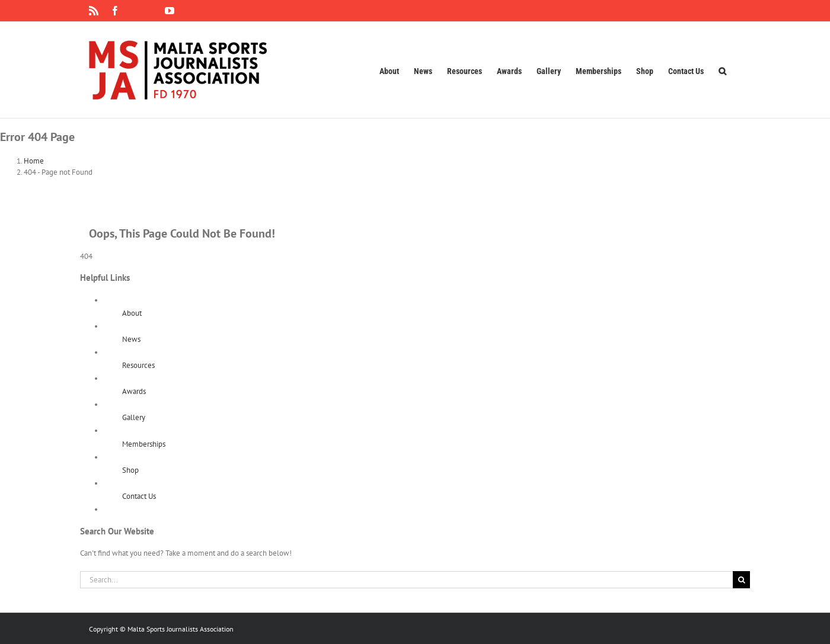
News (131, 339)
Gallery (134, 417)
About (132, 313)
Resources (138, 365)
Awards (134, 391)
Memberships (144, 444)
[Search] (741, 580)
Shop (130, 470)
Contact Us (139, 496)
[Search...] (406, 580)
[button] (722, 70)
